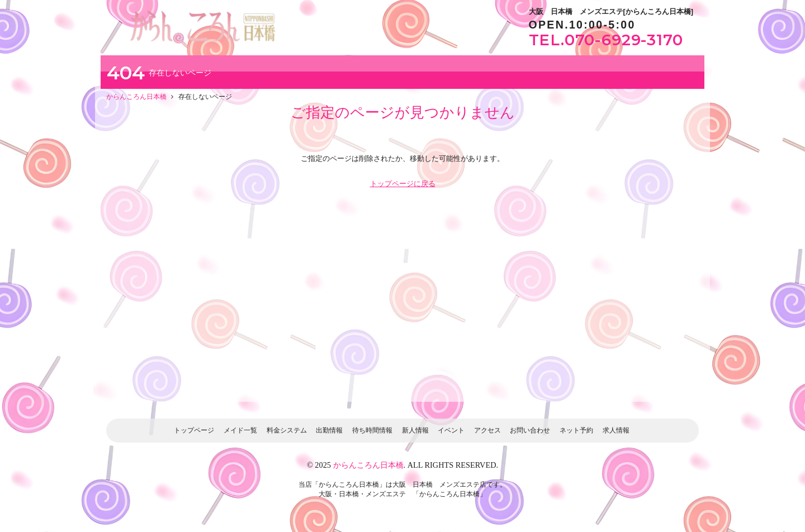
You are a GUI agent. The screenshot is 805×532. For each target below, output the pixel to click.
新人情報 (415, 430)
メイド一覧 (240, 430)
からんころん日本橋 (368, 465)
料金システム (287, 430)
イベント (451, 430)
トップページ (194, 430)
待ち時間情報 (372, 430)
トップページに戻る (403, 184)
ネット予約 (576, 430)
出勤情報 (329, 430)
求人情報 (616, 430)
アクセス (487, 430)
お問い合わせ (530, 430)
